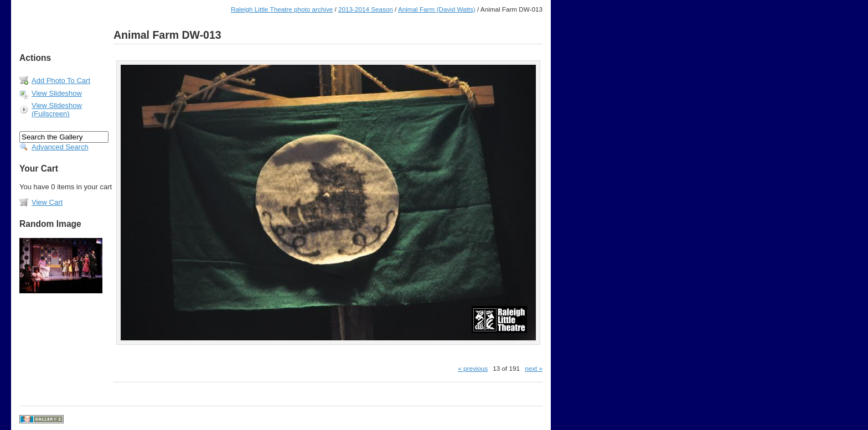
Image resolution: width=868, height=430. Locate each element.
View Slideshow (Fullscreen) (57, 110)
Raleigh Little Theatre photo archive (282, 9)
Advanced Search (60, 147)
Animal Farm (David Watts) (437, 9)
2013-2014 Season (366, 9)
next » (534, 368)
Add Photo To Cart (61, 81)
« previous (473, 368)
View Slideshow (57, 93)
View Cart (47, 202)
